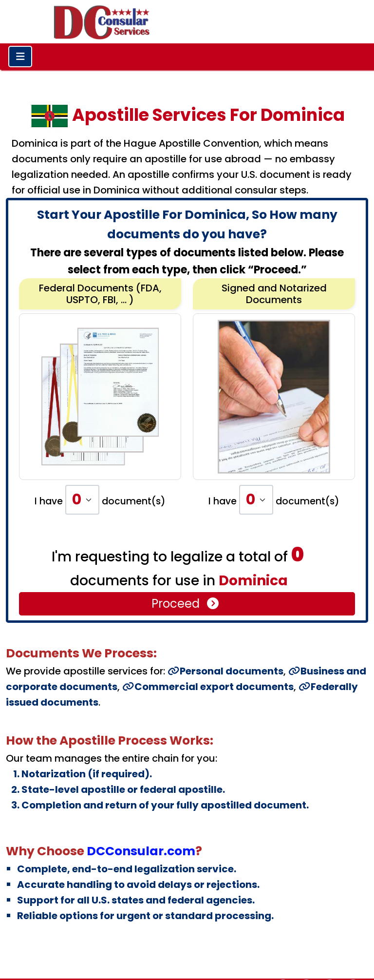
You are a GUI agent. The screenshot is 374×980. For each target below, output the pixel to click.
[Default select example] (82, 500)
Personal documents (225, 671)
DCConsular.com (141, 851)
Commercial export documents (208, 687)
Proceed (186, 604)
